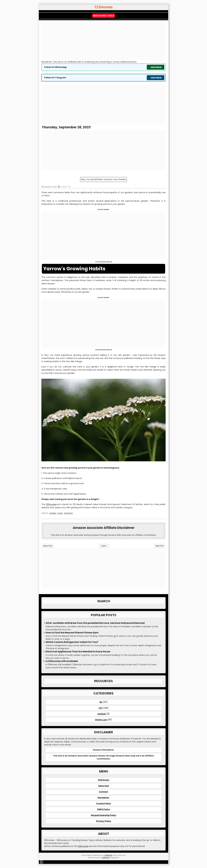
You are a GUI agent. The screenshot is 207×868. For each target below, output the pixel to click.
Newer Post (48, 546)
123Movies (106, 858)
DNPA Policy (104, 809)
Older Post (160, 546)
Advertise (104, 786)
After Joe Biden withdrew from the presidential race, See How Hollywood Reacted (95, 623)
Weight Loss (101, 720)
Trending (68, 513)
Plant (60, 513)
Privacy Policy (104, 821)
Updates (102, 714)
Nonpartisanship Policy (104, 815)
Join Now (156, 67)
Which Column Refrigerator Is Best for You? (72, 642)
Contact (103, 792)
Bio (101, 702)
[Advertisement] (103, 40)
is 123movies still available (62, 661)
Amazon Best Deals (103, 16)
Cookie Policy (103, 803)
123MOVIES (108, 855)
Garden (53, 513)
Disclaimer (103, 798)
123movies (51, 504)
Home (104, 546)
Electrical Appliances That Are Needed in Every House (78, 652)
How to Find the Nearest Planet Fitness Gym (72, 633)
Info (101, 708)
